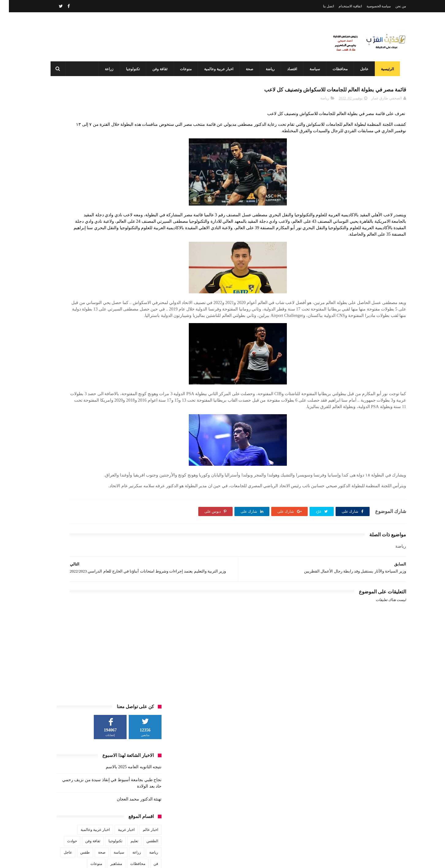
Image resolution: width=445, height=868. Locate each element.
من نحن (392, 6)
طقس (76, 236)
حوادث (63, 225)
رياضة (267, 69)
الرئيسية (385, 69)
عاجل (361, 69)
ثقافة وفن (157, 69)
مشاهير (107, 247)
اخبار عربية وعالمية (216, 69)
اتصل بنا (320, 6)
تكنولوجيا (130, 69)
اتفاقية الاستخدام (341, 6)
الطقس (143, 225)
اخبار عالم (142, 213)
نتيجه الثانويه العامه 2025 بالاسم (125, 150)
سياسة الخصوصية (370, 6)
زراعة (106, 69)
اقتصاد (289, 69)
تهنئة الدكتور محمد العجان (130, 183)
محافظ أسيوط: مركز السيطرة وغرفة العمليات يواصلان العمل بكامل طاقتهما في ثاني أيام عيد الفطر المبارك (209, 832)
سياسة (312, 69)
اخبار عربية (117, 213)
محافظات (337, 69)
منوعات (183, 69)
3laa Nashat (297, 858)
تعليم (126, 225)
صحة (247, 69)
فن (147, 247)
